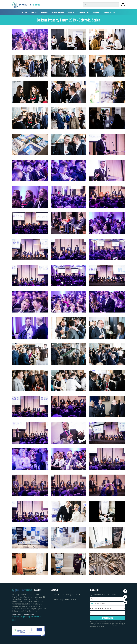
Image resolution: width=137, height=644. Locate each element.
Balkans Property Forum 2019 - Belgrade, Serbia (69, 20)
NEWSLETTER (109, 12)
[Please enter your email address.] (108, 604)
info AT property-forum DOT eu (66, 600)
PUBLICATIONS (58, 12)
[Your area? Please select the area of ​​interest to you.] (108, 613)
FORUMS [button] (34, 12)
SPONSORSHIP (83, 12)
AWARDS (45, 12)
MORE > (15, 620)
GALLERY (97, 12)
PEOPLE (71, 12)
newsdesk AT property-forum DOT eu (27, 617)
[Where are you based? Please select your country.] (108, 608)
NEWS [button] (25, 12)
